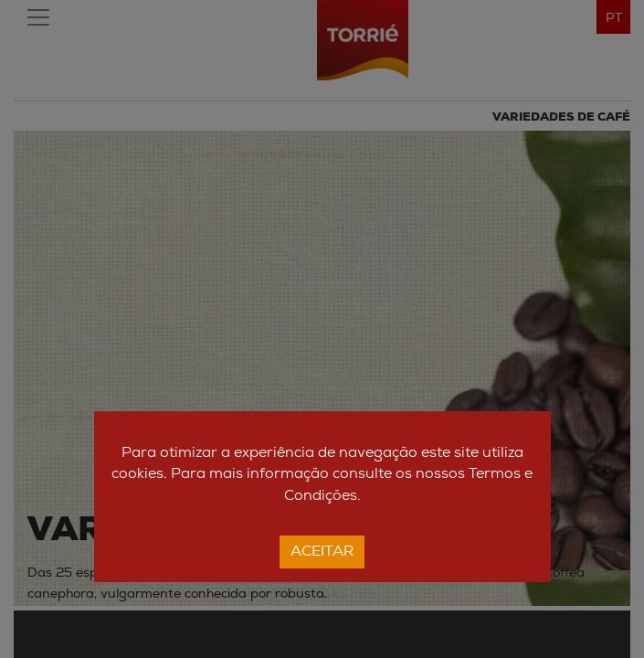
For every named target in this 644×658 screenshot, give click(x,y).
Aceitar (322, 552)
